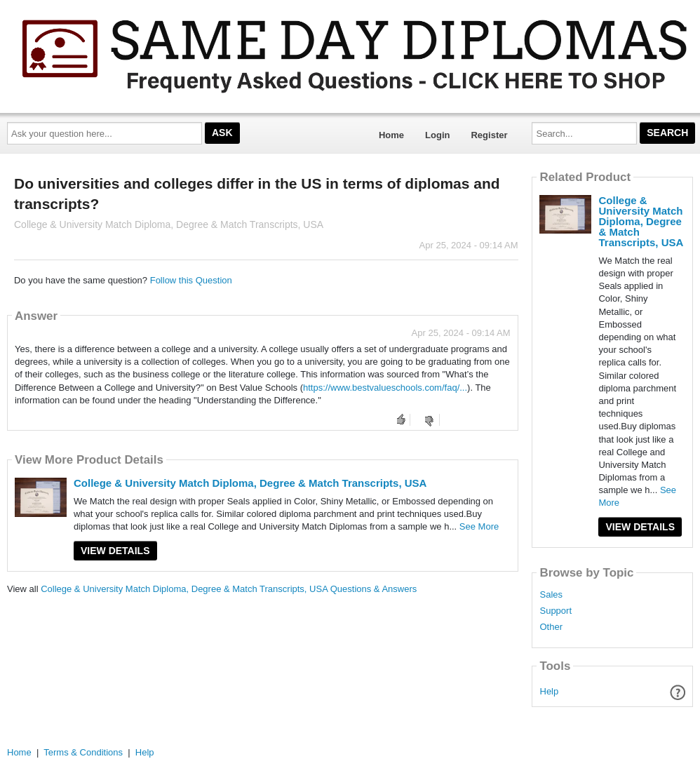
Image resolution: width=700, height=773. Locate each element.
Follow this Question (191, 280)
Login (437, 135)
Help (550, 691)
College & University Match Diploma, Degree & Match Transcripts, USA (250, 483)
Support (556, 611)
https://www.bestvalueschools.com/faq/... (385, 388)
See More (479, 526)
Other (551, 627)
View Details (115, 551)
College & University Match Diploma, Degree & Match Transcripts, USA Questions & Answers (229, 589)
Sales (551, 595)
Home (391, 135)
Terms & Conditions (83, 752)
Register (489, 135)
